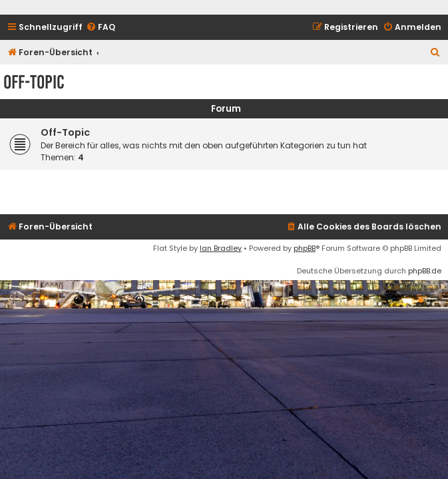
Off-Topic (34, 82)
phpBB (305, 248)
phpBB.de (425, 271)
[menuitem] (101, 28)
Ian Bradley (221, 248)
